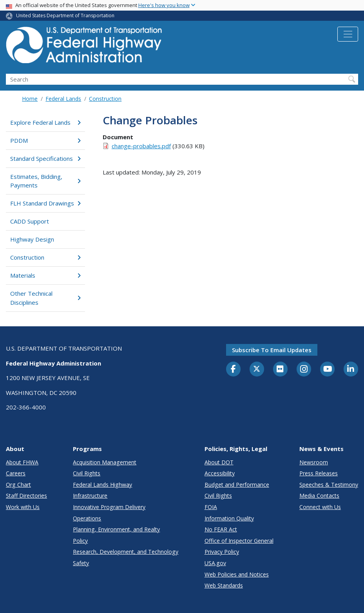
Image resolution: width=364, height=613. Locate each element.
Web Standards (224, 585)
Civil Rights (87, 473)
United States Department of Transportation (65, 15)
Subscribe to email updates (272, 350)
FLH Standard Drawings (45, 203)
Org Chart (18, 485)
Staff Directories (26, 496)
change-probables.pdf (141, 146)
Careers (16, 473)
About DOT (219, 462)
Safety (81, 563)
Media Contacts (319, 496)
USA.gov (215, 563)
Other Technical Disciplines (45, 298)
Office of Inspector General (239, 541)
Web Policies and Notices (237, 574)
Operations (87, 518)
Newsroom (314, 462)
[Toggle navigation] (348, 34)
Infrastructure (90, 496)
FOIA (211, 507)
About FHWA (22, 462)
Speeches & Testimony (329, 485)
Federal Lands (63, 99)
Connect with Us (320, 507)
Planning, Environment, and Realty (116, 529)
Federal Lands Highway (102, 485)
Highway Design (32, 239)
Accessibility (220, 473)
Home (30, 99)
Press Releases (319, 473)
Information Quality (229, 518)
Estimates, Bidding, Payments (45, 181)
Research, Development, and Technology (126, 552)
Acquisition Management (105, 462)
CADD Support (30, 221)
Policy (80, 541)
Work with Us (23, 507)
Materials (45, 275)
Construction (105, 99)
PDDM (45, 140)
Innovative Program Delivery (109, 507)
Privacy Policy (222, 552)
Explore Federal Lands (45, 122)
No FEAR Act (221, 529)
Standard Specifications (45, 158)
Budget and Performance (237, 485)
